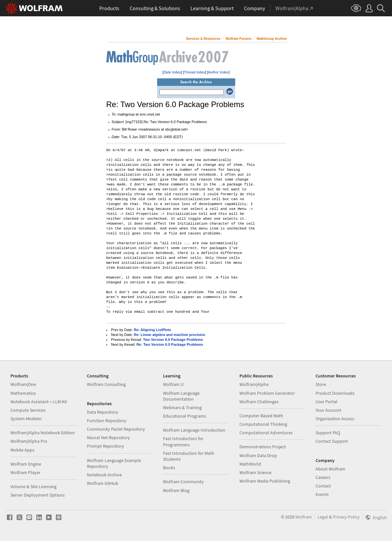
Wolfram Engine (26, 464)
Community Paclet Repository (116, 429)
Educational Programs (185, 416)
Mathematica (23, 393)
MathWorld (250, 464)
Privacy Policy (346, 517)
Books (169, 468)
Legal (323, 517)
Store (321, 384)
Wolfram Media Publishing (265, 481)
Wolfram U (173, 384)
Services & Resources (203, 39)
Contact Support (332, 441)
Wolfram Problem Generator (267, 393)
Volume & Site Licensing (33, 486)
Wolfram (304, 517)
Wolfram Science (255, 472)
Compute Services (28, 410)
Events (322, 494)
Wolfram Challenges (259, 402)
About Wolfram (330, 469)
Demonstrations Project (263, 447)
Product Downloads (335, 393)
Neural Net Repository (108, 438)
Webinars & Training (182, 407)
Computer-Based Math (261, 416)
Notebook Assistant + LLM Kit (39, 402)
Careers (323, 477)
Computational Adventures (266, 433)
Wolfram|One (23, 384)
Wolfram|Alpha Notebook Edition (43, 433)
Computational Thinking (263, 424)
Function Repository (107, 421)
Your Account (328, 410)
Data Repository (103, 412)
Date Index (172, 72)
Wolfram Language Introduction (194, 430)
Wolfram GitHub (103, 483)
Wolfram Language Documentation (181, 396)
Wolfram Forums (238, 39)
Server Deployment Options (38, 495)
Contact (323, 486)
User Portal (327, 402)
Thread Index (195, 72)
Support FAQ (328, 433)
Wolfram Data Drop (258, 455)
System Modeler (26, 419)
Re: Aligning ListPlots (153, 330)
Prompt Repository (106, 446)
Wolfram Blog (176, 490)
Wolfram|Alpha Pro (29, 441)
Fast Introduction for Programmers (183, 441)
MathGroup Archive (272, 39)
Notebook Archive (104, 475)
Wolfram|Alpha (254, 384)
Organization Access (335, 419)
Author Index (218, 72)
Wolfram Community (183, 482)
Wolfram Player (25, 472)
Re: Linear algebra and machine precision (170, 335)
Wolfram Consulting (106, 384)
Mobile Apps (22, 450)
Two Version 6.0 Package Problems (173, 340)
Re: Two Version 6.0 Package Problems (170, 344)
